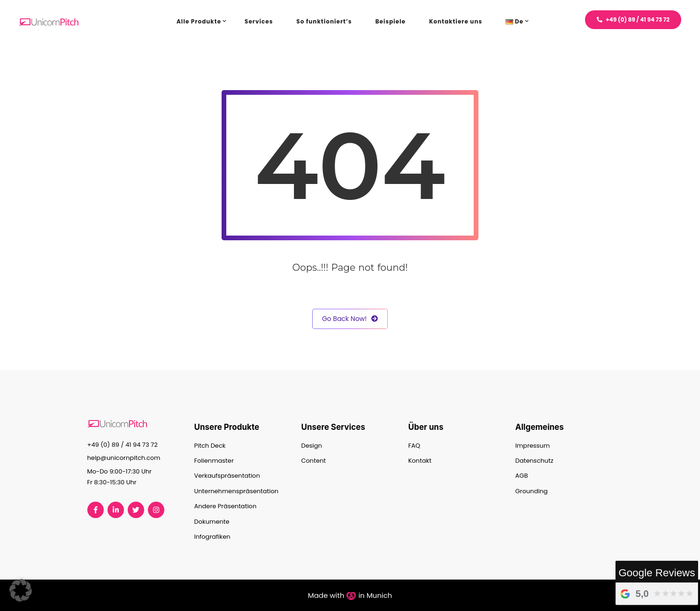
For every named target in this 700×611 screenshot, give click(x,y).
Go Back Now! (350, 319)
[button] (21, 590)
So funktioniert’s (324, 21)
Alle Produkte (199, 21)
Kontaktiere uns (456, 21)
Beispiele (390, 21)
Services (259, 21)
